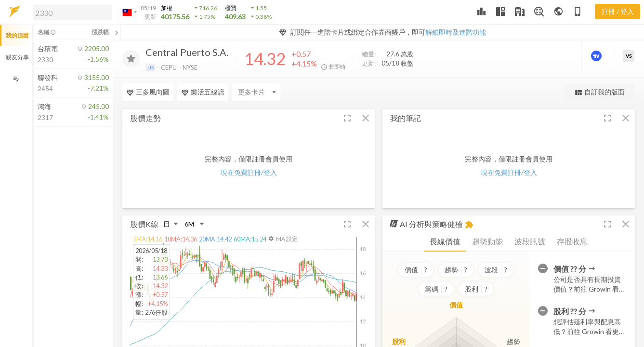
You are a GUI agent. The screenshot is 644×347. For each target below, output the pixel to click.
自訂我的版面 (599, 92)
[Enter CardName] (146, 92)
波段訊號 (530, 241)
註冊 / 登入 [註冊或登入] (618, 11)
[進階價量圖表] (597, 56)
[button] (70, 12)
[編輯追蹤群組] (16, 79)
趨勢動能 (487, 241)
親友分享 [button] (17, 57)
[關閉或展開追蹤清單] (117, 32)
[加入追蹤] (131, 59)
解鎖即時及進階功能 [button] (456, 32)
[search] (72, 13)
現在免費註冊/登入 (249, 172)
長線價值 (445, 241)
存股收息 (572, 241)
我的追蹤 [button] (17, 35)
